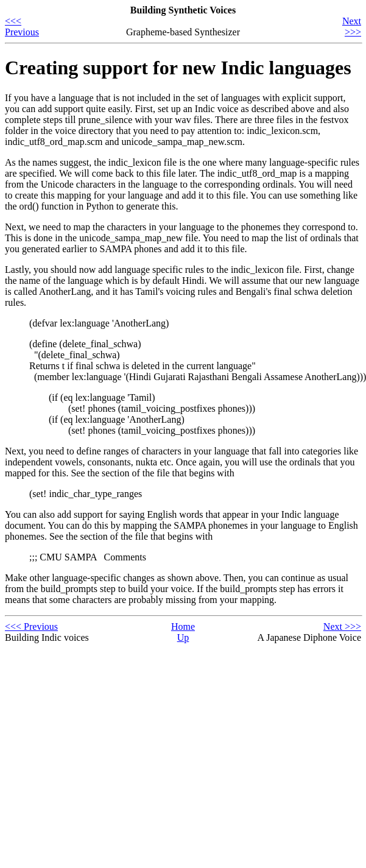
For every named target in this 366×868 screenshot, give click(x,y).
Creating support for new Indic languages (178, 68)
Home (183, 626)
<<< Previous (22, 26)
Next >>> (352, 26)
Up (183, 637)
